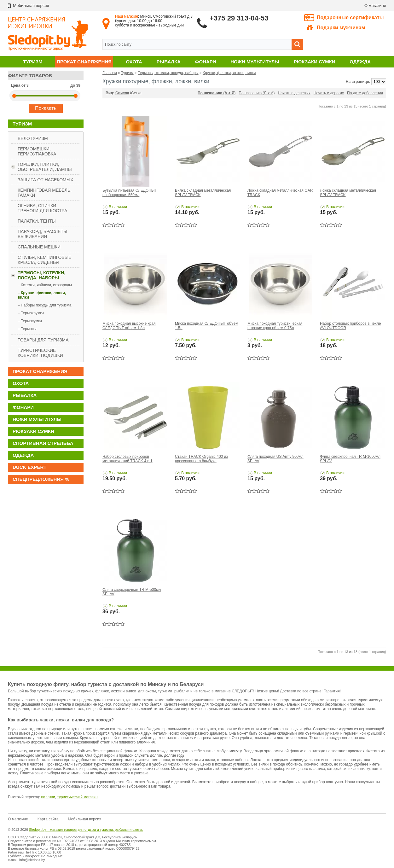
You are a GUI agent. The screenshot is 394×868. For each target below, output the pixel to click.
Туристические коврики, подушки (40, 353)
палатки (48, 797)
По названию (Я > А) (257, 93)
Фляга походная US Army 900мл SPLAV (275, 459)
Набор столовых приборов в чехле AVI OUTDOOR (350, 326)
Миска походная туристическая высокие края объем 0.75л (275, 326)
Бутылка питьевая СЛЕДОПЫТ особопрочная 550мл (130, 193)
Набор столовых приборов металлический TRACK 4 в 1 (127, 459)
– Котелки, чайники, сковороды (45, 285)
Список (122, 93)
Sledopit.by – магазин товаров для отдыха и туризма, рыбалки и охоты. (86, 830)
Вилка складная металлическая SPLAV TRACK (203, 193)
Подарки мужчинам (336, 28)
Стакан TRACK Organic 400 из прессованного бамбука (201, 459)
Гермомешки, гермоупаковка (37, 151)
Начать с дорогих (329, 93)
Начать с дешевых (294, 93)
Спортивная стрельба (43, 443)
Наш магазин (127, 16)
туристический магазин (77, 797)
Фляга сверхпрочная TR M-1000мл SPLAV (350, 459)
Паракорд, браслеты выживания (42, 234)
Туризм (33, 62)
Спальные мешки (39, 247)
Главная (110, 73)
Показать (46, 108)
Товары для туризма (43, 340)
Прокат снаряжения (84, 62)
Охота (134, 62)
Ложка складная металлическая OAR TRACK (280, 193)
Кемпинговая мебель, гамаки (45, 193)
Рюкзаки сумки (315, 62)
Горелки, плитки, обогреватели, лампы (45, 167)
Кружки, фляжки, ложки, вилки (229, 73)
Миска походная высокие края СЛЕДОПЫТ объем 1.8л (129, 326)
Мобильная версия (85, 819)
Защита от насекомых (46, 180)
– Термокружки (31, 313)
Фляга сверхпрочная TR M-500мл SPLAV (132, 592)
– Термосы (27, 329)
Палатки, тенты (37, 221)
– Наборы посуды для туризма (44, 305)
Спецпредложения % (41, 479)
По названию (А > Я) (217, 93)
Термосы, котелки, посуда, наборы (41, 275)
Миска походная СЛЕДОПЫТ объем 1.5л (207, 326)
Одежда (360, 62)
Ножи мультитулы (255, 62)
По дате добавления (365, 93)
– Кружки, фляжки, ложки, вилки (42, 295)
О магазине (375, 6)
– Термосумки (30, 321)
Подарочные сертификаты (350, 17)
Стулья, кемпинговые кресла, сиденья (44, 260)
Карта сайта (48, 819)
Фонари (206, 62)
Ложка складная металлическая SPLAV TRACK (348, 193)
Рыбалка (169, 62)
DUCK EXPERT (30, 467)
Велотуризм (33, 138)
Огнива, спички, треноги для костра (42, 208)
